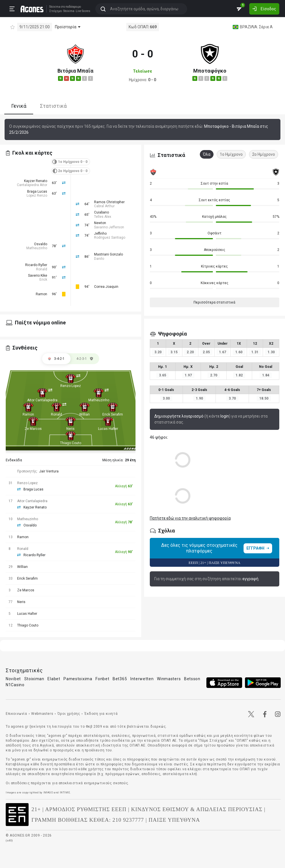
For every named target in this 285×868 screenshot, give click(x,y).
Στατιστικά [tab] (53, 106)
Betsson (192, 679)
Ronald (42, 269)
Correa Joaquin (106, 287)
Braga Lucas (37, 191)
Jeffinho (100, 234)
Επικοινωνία (16, 714)
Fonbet (102, 679)
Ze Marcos (33, 429)
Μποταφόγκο (210, 71)
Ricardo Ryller (36, 265)
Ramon (41, 294)
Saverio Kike (38, 276)
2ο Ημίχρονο (264, 154)
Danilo (99, 259)
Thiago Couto (71, 443)
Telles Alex (103, 217)
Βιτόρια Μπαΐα (75, 71)
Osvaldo (41, 244)
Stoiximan (34, 679)
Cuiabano (101, 212)
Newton (100, 223)
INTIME (65, 792)
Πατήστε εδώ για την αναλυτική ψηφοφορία (190, 518)
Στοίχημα (55, 11)
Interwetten (142, 679)
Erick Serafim (113, 414)
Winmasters (169, 679)
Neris (70, 429)
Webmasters (42, 714)
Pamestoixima (78, 679)
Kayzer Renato (36, 181)
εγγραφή (250, 579)
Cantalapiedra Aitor (32, 185)
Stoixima (54, 7)
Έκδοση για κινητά (101, 714)
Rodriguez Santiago (110, 238)
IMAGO (48, 792)
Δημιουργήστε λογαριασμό (179, 416)
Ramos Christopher (109, 202)
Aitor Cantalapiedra (42, 400)
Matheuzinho (37, 248)
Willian (84, 414)
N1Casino (15, 685)
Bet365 (120, 679)
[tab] (85, 359)
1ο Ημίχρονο (231, 154)
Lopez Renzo (37, 195)
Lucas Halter (108, 429)
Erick (43, 280)
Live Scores (83, 11)
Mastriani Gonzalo (108, 254)
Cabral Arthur (104, 206)
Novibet (13, 679)
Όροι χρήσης (69, 714)
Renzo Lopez (71, 386)
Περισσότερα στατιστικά (214, 302)
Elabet (54, 679)
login (225, 416)
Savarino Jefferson (109, 227)
